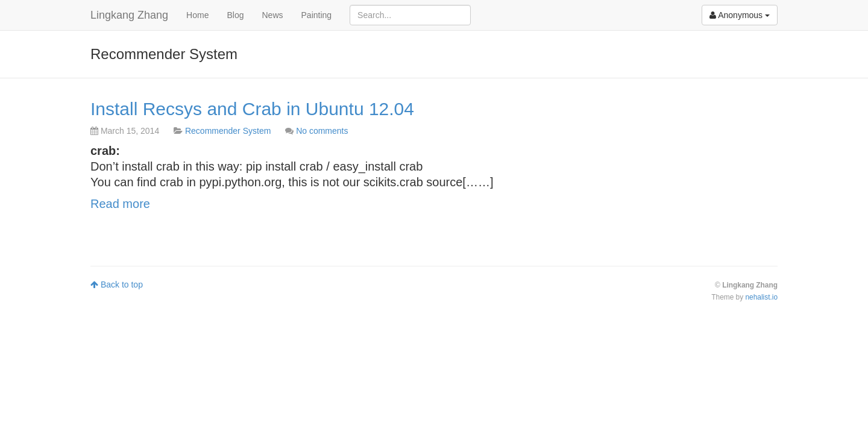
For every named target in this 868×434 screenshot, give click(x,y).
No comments (322, 131)
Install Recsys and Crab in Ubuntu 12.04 (252, 109)
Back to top (117, 285)
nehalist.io (761, 297)
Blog (235, 15)
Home (197, 15)
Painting (317, 15)
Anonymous (740, 15)
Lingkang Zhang (129, 15)
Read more (120, 204)
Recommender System (228, 131)
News (273, 15)
